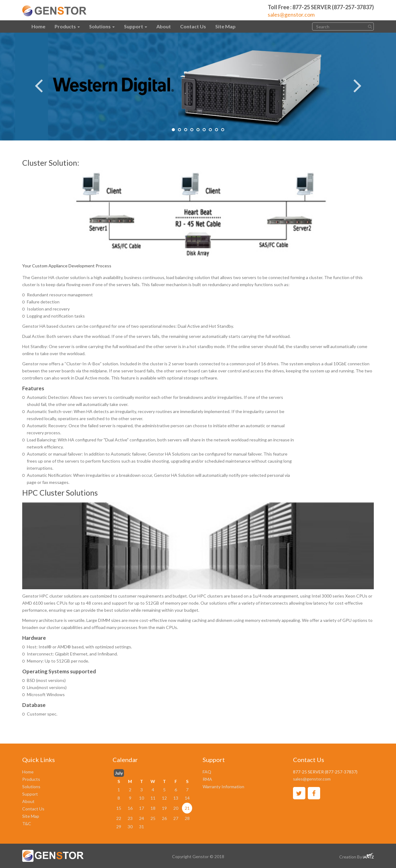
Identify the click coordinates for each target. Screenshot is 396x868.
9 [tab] (223, 130)
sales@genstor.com (291, 14)
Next (357, 81)
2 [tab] (179, 130)
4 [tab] (192, 130)
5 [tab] (198, 130)
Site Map (225, 26)
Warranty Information (223, 787)
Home (38, 26)
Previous (39, 81)
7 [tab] (210, 130)
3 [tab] (186, 130)
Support (136, 26)
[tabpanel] (198, 87)
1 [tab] (173, 130)
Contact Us (193, 26)
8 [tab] (217, 130)
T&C (27, 823)
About (164, 26)
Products (67, 26)
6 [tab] (204, 130)
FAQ (207, 772)
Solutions (102, 26)
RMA (207, 779)
